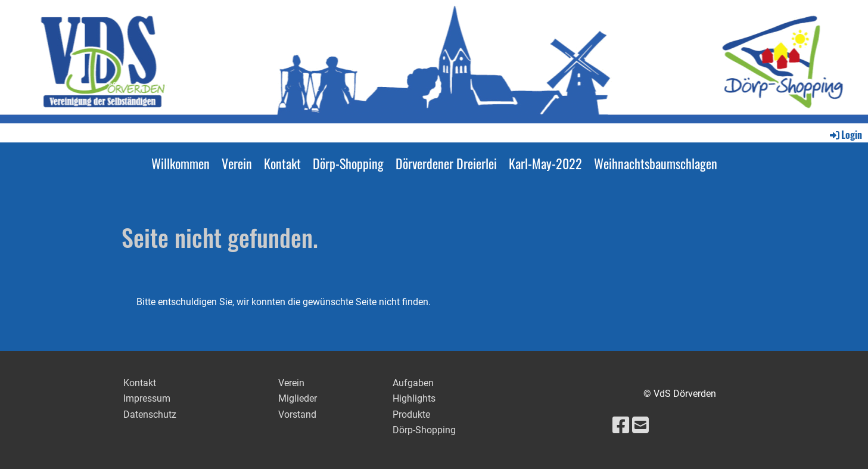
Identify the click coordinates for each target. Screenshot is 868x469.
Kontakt (282, 163)
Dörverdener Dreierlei (446, 163)
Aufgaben (413, 383)
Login (845, 135)
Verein (237, 163)
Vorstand (297, 414)
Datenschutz (150, 414)
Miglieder (298, 398)
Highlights (414, 398)
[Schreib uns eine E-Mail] (640, 425)
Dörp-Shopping (348, 163)
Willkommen (181, 163)
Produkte (411, 414)
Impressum (147, 398)
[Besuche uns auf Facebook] (621, 425)
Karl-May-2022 (545, 163)
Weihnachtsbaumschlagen (656, 163)
